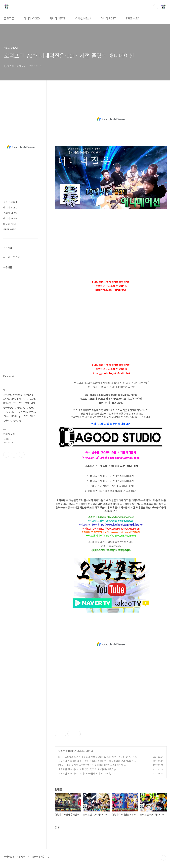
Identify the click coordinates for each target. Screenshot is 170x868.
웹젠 (27, 403)
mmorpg (18, 395)
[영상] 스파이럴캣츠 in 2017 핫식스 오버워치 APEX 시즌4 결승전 (91, 765)
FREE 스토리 (133, 18)
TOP (163, 858)
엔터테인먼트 (9, 407)
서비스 (33, 416)
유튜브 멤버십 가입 (41, 857)
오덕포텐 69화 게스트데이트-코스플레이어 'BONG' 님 (85, 773)
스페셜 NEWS (83, 18)
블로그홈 (9, 18)
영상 (19, 407)
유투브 (22, 455)
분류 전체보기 (10, 202)
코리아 (6, 416)
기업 (15, 403)
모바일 (6, 399)
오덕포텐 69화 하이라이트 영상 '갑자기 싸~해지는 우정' (86, 769)
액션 (25, 399)
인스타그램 (14, 455)
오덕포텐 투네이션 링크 (15, 857)
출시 (21, 420)
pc (21, 416)
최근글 (7, 257)
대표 (33, 403)
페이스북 (6, 455)
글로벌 (32, 399)
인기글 (17, 257)
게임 (13, 399)
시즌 (26, 416)
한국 (31, 407)
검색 (156, 7)
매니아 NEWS (57, 18)
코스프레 (7, 395)
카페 (11, 412)
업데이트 (7, 420)
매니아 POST (108, 18)
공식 (17, 412)
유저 (5, 412)
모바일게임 (29, 395)
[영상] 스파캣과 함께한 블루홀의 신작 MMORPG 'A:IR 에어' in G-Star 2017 (96, 757)
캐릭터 (14, 416)
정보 (21, 403)
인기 (25, 407)
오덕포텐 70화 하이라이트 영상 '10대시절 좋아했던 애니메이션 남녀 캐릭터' (96, 761)
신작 (15, 420)
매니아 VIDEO (32, 18)
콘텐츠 (32, 412)
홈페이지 (7, 403)
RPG (19, 399)
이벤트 (24, 412)
